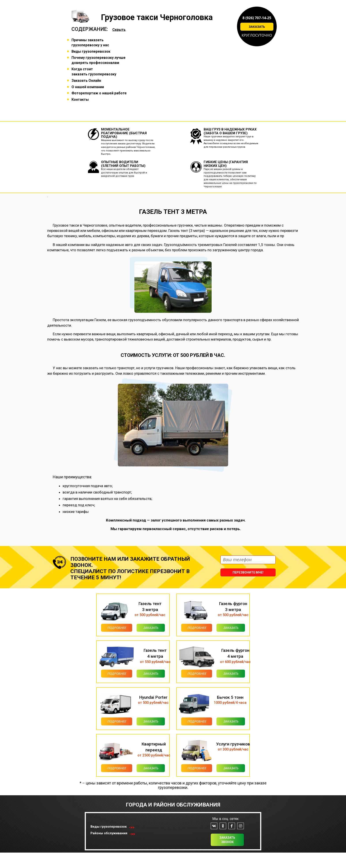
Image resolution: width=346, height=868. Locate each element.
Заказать (257, 27)
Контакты (80, 100)
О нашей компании (88, 87)
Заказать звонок (227, 855)
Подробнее (111, 629)
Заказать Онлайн (86, 81)
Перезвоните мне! (248, 572)
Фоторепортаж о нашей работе (99, 93)
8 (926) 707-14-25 (257, 18)
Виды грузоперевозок (91, 51)
